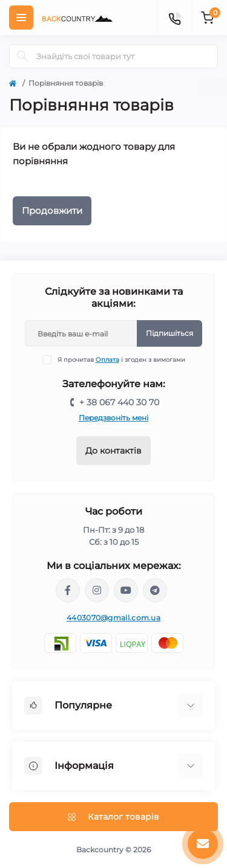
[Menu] (21, 18)
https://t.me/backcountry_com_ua (155, 590)
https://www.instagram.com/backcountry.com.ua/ (97, 590)
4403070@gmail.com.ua (113, 618)
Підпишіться (169, 333)
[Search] (22, 56)
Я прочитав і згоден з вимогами (121, 360)
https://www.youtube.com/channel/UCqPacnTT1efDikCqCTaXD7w (126, 590)
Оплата (107, 360)
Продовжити (52, 211)
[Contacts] (174, 18)
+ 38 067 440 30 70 (119, 402)
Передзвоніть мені (113, 418)
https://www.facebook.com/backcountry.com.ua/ (68, 590)
